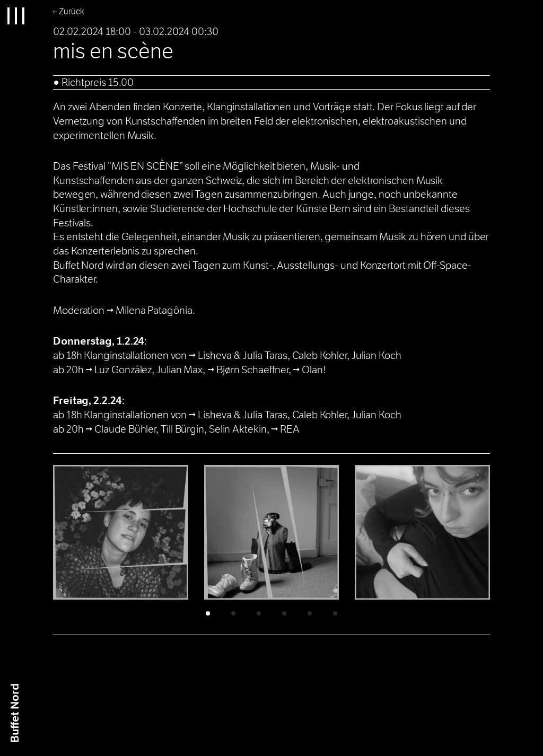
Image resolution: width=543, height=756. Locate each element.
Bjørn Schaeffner (252, 370)
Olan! (314, 370)
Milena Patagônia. (155, 310)
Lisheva (214, 355)
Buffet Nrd (15, 713)
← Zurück (69, 11)
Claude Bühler (125, 429)
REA (291, 429)
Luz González (123, 370)
